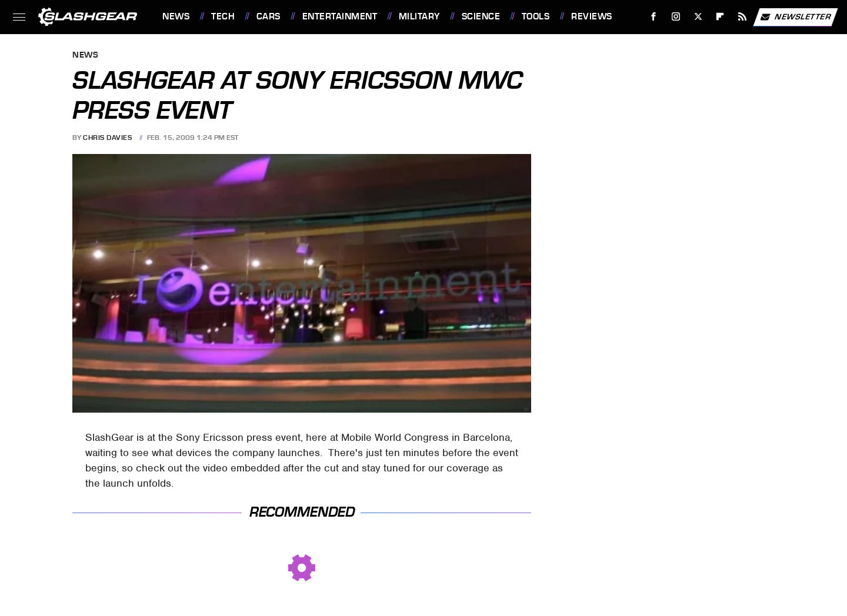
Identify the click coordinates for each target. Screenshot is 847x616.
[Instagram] (676, 17)
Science (481, 16)
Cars (269, 16)
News (176, 16)
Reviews (592, 16)
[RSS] (743, 17)
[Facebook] (654, 17)
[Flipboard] (720, 17)
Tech (223, 16)
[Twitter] (698, 17)
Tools (536, 16)
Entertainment (340, 16)
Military (419, 16)
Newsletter (795, 17)
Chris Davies (107, 138)
